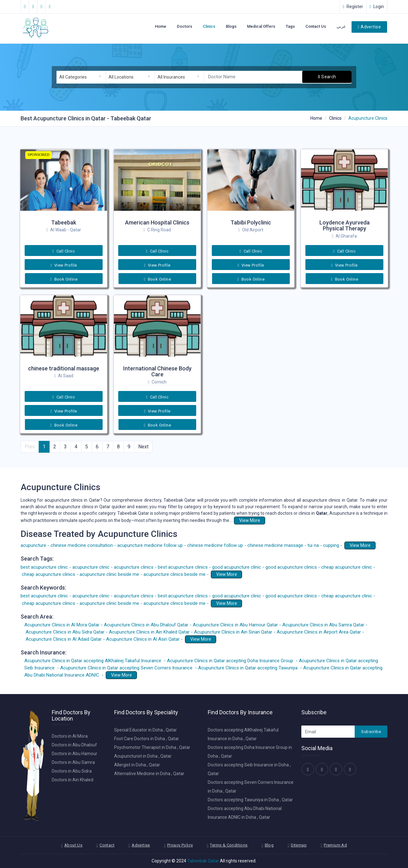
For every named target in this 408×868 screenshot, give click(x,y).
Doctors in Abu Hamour (75, 754)
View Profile (63, 265)
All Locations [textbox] (121, 77)
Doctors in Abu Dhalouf (74, 745)
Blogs (231, 26)
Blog (269, 845)
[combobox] (81, 77)
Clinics (209, 26)
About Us (73, 845)
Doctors (185, 26)
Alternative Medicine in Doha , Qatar (149, 774)
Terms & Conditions (229, 845)
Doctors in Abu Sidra (72, 771)
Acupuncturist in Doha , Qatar (143, 756)
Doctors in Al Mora (70, 736)
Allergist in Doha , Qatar (137, 765)
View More (250, 520)
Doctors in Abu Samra (73, 762)
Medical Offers (261, 26)
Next (143, 447)
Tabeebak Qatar (203, 861)
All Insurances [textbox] (171, 77)
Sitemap (299, 845)
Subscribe (371, 732)
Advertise (369, 27)
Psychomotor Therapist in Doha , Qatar (152, 747)
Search (327, 77)
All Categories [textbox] (73, 77)
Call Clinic (64, 251)
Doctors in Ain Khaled (73, 780)
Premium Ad (335, 845)
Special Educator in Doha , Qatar (146, 730)
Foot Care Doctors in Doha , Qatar (147, 739)
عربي (341, 26)
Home (161, 26)
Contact (107, 845)
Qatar (322, 513)
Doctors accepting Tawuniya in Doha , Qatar (250, 800)
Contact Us (316, 26)
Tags (290, 26)
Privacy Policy (180, 845)
